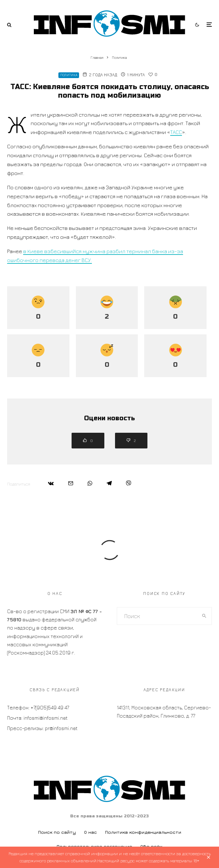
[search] (204, 616)
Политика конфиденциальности (143, 832)
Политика (69, 75)
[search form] (157, 616)
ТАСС (176, 132)
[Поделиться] (51, 483)
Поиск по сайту (57, 832)
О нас (90, 832)
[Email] (71, 483)
